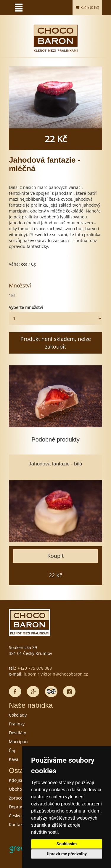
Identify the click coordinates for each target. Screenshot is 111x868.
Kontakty (17, 824)
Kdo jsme (18, 780)
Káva (14, 759)
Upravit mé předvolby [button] (67, 854)
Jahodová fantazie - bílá (55, 464)
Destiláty (17, 733)
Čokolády (18, 715)
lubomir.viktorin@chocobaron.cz (56, 674)
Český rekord (22, 816)
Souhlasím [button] (67, 844)
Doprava (17, 807)
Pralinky (17, 724)
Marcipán (18, 742)
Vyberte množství (26, 307)
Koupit (55, 556)
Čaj (12, 750)
